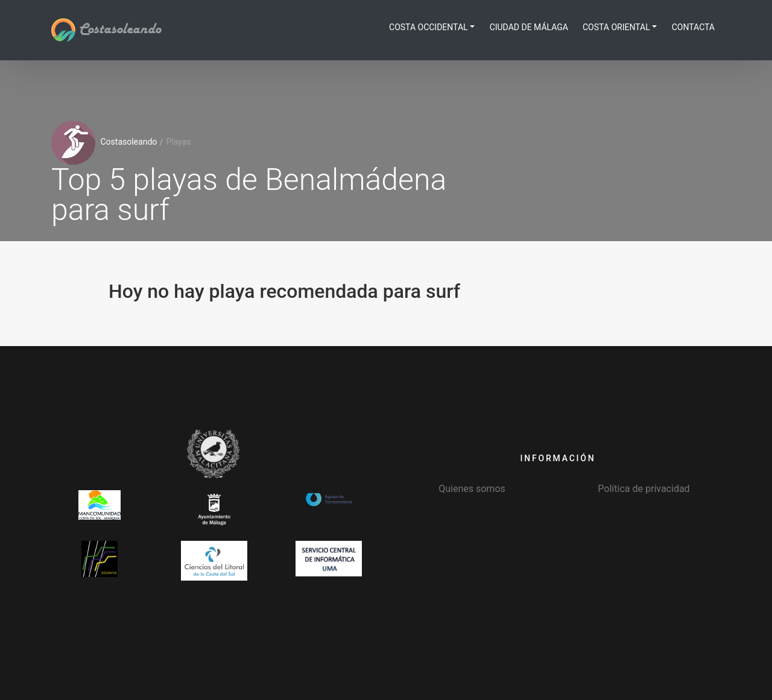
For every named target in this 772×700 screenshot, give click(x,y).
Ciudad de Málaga (529, 27)
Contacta (693, 27)
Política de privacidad (644, 489)
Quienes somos (472, 489)
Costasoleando (106, 30)
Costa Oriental (616, 27)
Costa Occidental (429, 27)
